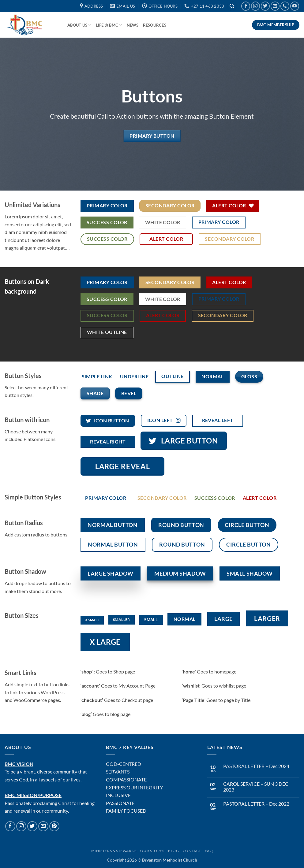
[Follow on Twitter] (265, 6)
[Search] (232, 6)
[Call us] (285, 6)
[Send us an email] (275, 6)
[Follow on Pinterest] (54, 826)
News (133, 25)
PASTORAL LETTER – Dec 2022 (256, 804)
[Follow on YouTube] (295, 6)
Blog (173, 851)
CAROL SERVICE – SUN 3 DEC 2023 (256, 787)
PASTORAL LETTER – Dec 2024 (256, 766)
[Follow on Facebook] (246, 6)
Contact (192, 851)
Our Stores (152, 851)
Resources (155, 25)
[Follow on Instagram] (255, 6)
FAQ (209, 851)
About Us (79, 25)
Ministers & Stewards (114, 851)
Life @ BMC (109, 25)
